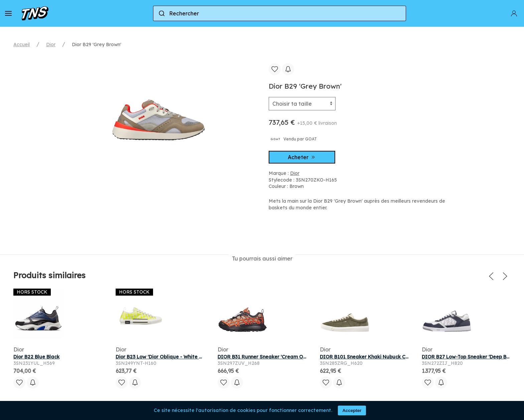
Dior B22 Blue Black (36, 357)
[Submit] (161, 13)
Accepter (352, 410)
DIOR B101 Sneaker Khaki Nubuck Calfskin (371, 357)
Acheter (302, 157)
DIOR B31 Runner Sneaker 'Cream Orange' (268, 357)
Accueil (22, 44)
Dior (51, 44)
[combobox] (280, 13)
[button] (8, 13)
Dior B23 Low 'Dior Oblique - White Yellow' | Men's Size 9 (182, 357)
